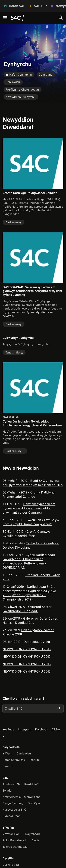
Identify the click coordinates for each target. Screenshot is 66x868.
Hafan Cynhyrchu (14, 760)
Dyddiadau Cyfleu (37, 642)
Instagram (25, 729)
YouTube (8, 729)
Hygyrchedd (32, 834)
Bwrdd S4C (31, 784)
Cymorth (8, 766)
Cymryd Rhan (12, 816)
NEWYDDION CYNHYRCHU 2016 (27, 664)
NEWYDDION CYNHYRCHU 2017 (27, 657)
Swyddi (7, 791)
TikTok (56, 729)
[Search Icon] (61, 18)
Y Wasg (7, 753)
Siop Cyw (34, 803)
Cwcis (35, 840)
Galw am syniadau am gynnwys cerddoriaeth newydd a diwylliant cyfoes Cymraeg (29, 508)
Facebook (42, 729)
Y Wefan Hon (11, 834)
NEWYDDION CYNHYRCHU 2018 (27, 649)
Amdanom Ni (11, 784)
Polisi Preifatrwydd (15, 840)
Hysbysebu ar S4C (14, 810)
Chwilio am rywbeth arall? (23, 698)
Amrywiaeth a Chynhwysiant (21, 797)
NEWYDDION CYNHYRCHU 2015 (27, 671)
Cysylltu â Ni (11, 865)
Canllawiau (24, 753)
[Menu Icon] (5, 18)
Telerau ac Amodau (15, 847)
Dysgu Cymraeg (13, 803)
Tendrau (34, 760)
